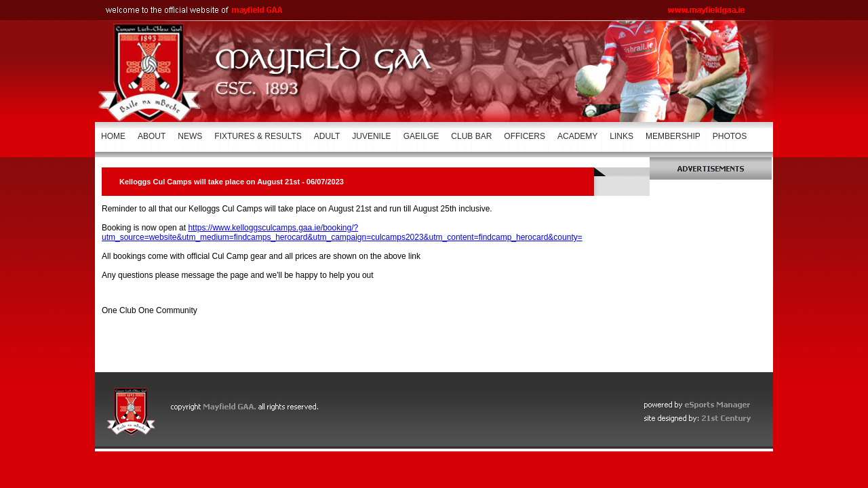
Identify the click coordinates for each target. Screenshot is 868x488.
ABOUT (152, 136)
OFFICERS (525, 136)
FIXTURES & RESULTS (258, 136)
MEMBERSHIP (673, 136)
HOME (113, 136)
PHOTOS (730, 136)
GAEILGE (421, 136)
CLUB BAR (471, 136)
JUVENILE (371, 136)
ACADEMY (577, 136)
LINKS (622, 136)
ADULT (327, 136)
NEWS (190, 136)
